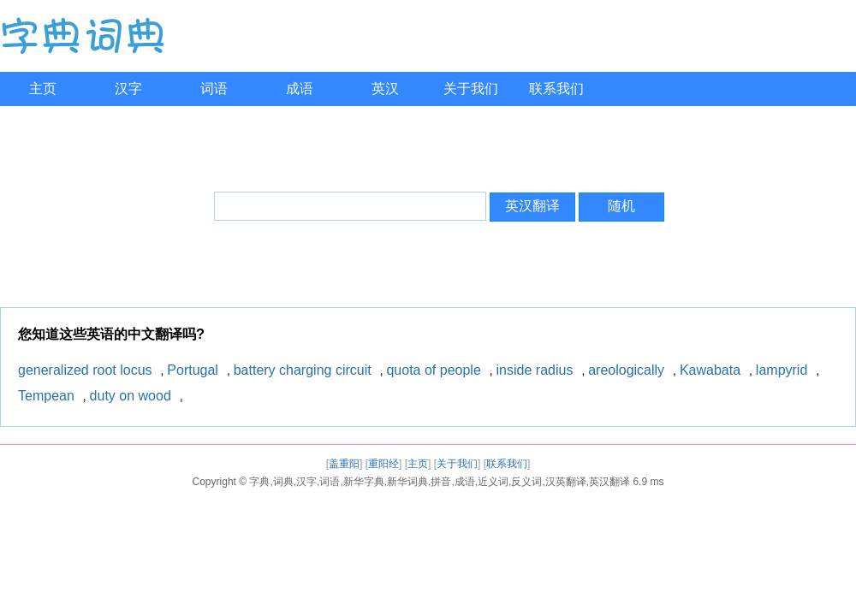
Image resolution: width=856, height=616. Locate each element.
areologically (626, 370)
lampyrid (782, 370)
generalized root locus (85, 370)
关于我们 (471, 89)
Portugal (193, 370)
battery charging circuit (303, 370)
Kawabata (710, 370)
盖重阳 (344, 464)
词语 (214, 89)
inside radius (535, 370)
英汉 (385, 89)
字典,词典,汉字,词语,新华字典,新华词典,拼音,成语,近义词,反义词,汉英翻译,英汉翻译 (440, 482)
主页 (43, 89)
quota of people (433, 370)
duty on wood (131, 396)
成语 (300, 89)
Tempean (46, 396)
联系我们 (556, 89)
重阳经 (383, 464)
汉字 (128, 89)
